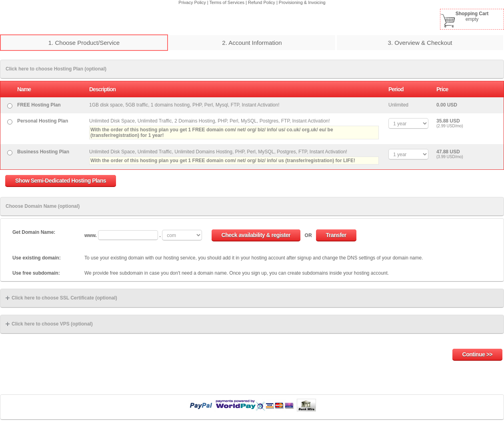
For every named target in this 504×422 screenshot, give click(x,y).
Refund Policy (262, 2)
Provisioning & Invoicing (302, 2)
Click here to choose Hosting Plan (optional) (56, 69)
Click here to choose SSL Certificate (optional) (61, 298)
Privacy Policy (192, 2)
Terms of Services (227, 2)
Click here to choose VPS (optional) (49, 324)
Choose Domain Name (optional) (43, 206)
